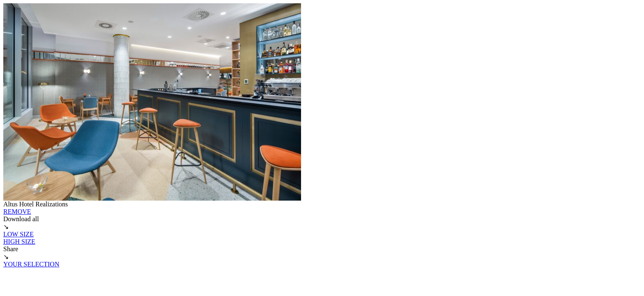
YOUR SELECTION (31, 264)
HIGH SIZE (19, 242)
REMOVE (17, 212)
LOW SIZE (18, 234)
